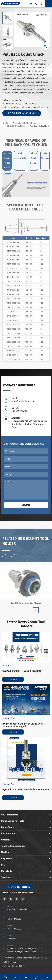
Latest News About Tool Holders (26, 624)
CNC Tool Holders (10, 815)
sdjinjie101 (11, 939)
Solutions (6, 877)
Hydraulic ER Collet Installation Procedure (26, 789)
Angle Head (7, 859)
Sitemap (6, 966)
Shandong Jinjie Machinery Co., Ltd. (29, 958)
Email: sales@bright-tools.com (23, 400)
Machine (5, 852)
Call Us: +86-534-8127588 (19, 410)
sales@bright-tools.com (17, 909)
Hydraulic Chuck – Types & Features (22, 671)
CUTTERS (6, 840)
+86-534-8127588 (14, 919)
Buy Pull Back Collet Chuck (23, 113)
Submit (26, 505)
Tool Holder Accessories (13, 846)
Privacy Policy (18, 966)
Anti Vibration (8, 834)
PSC (3, 865)
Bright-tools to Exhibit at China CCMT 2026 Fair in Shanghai (23, 725)
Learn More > (13, 679)
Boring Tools (7, 827)
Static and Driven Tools (13, 821)
